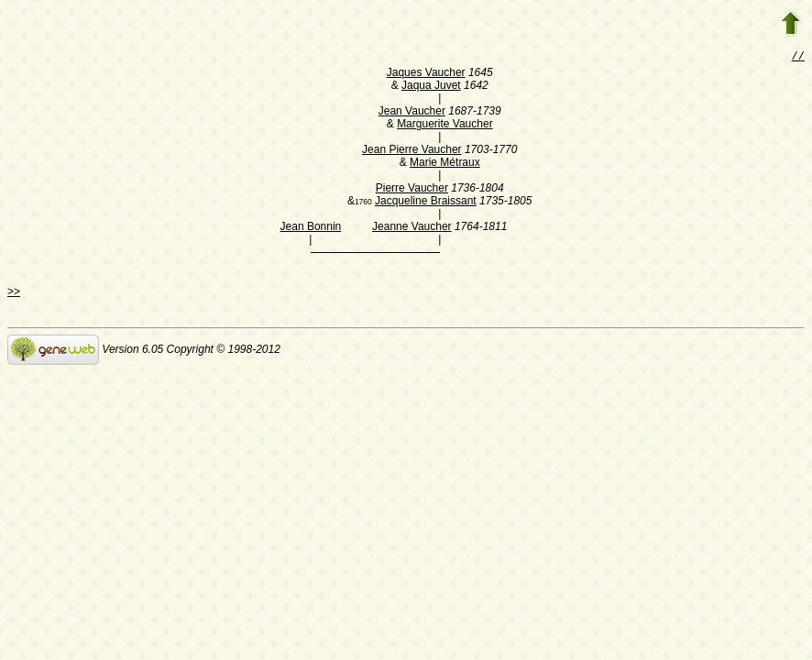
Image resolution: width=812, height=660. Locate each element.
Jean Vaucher (412, 113)
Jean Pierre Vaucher (412, 151)
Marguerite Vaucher (445, 126)
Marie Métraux (445, 164)
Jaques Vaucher (426, 74)
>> (14, 293)
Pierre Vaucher (412, 190)
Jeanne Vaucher (412, 228)
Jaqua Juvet (431, 87)
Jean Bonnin (311, 228)
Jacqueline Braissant (426, 203)
